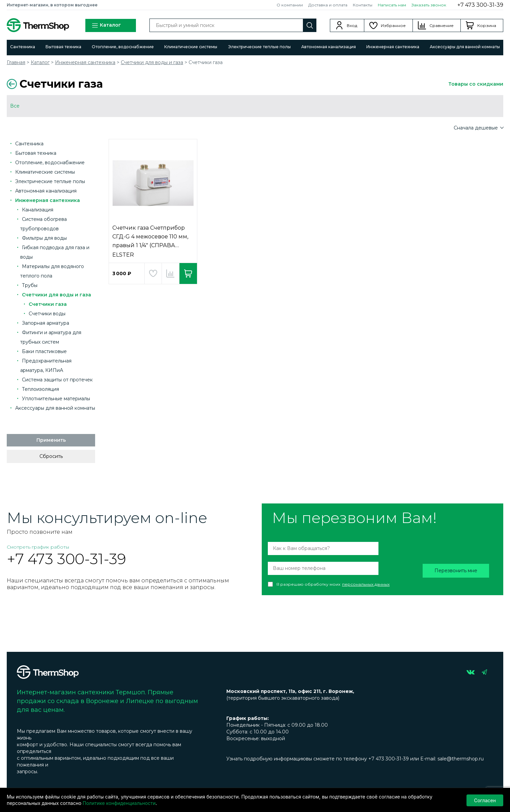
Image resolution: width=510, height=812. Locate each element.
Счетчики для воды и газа (152, 62)
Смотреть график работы (38, 547)
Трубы (30, 285)
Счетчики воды (47, 314)
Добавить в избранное (153, 273)
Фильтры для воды (44, 238)
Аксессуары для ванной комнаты (465, 47)
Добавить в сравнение (171, 273)
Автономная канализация (329, 47)
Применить (51, 440)
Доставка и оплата (328, 5)
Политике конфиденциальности (119, 803)
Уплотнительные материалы (56, 399)
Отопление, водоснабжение (123, 47)
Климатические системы (191, 47)
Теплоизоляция (40, 389)
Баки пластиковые (44, 351)
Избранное (393, 25)
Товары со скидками (476, 84)
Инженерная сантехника (393, 47)
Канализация (38, 210)
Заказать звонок (429, 5)
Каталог (106, 25)
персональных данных (366, 584)
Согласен (485, 800)
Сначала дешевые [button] (476, 128)
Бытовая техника (63, 47)
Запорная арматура (46, 323)
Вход (352, 25)
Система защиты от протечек (57, 380)
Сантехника (23, 47)
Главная (16, 62)
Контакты (363, 5)
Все (15, 106)
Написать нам (392, 5)
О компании (290, 5)
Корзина (487, 25)
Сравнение (442, 25)
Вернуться (12, 84)
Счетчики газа (48, 304)
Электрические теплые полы (259, 47)
